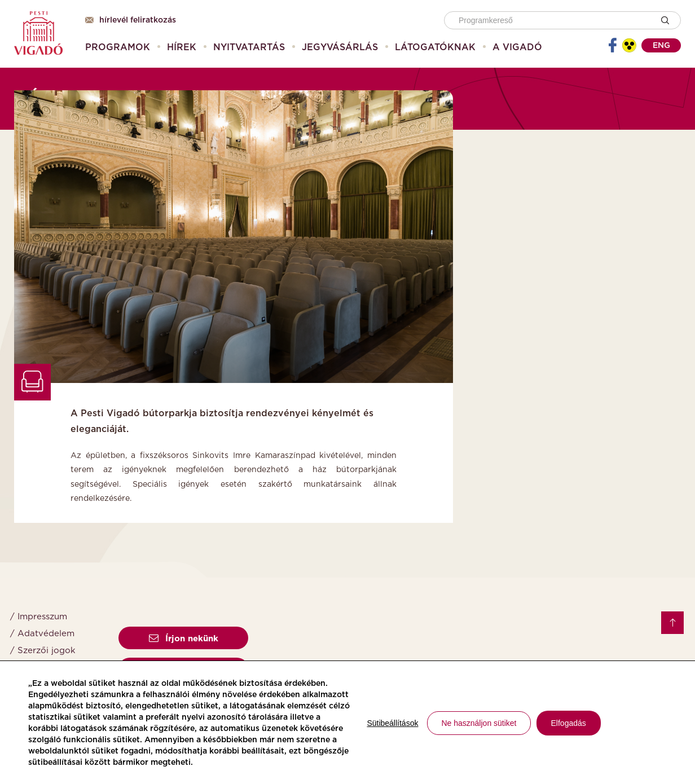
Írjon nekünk (184, 639)
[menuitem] (118, 47)
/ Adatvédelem (42, 634)
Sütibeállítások (392, 723)
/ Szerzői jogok (43, 651)
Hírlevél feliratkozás (131, 20)
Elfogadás (569, 723)
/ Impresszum (39, 617)
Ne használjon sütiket (479, 723)
